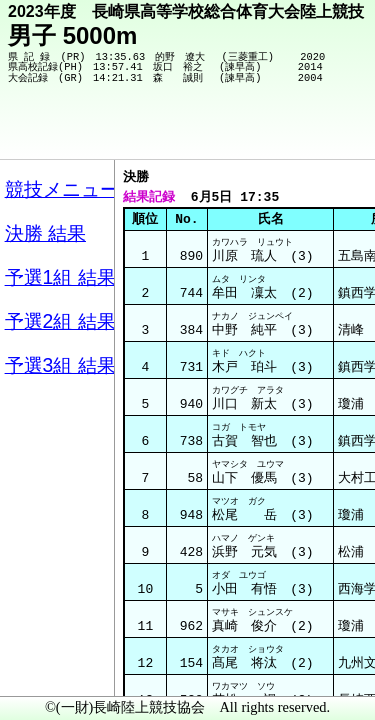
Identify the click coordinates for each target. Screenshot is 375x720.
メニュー (56, 669)
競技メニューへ (290, 131)
